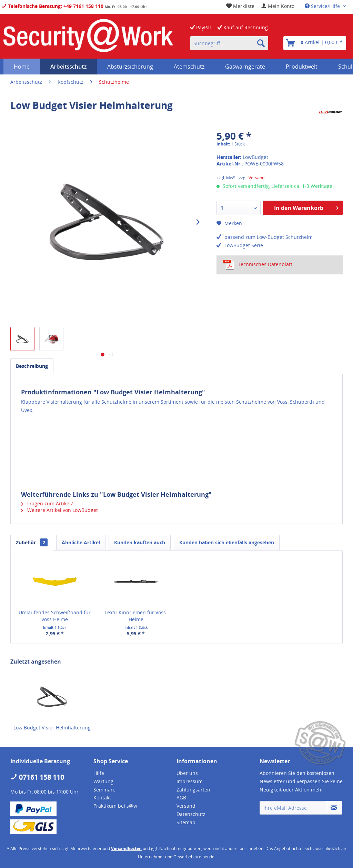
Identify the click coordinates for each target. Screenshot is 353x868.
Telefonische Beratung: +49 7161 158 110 (53, 6)
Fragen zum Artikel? (47, 503)
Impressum (190, 781)
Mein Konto (278, 6)
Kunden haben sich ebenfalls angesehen (227, 542)
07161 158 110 (37, 777)
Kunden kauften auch (140, 542)
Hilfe (99, 773)
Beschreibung (32, 366)
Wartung (103, 781)
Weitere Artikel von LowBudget (59, 510)
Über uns (187, 773)
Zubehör (32, 542)
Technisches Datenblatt (258, 264)
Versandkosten (126, 849)
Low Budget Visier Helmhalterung (52, 728)
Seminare (104, 790)
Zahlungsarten (193, 790)
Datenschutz (191, 814)
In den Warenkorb (306, 207)
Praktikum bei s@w (115, 806)
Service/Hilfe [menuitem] (323, 6)
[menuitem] (278, 6)
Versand (256, 178)
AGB (181, 798)
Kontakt (102, 798)
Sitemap (186, 822)
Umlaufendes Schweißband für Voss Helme (55, 616)
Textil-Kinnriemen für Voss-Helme (136, 616)
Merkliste (240, 6)
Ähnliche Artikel (81, 542)
